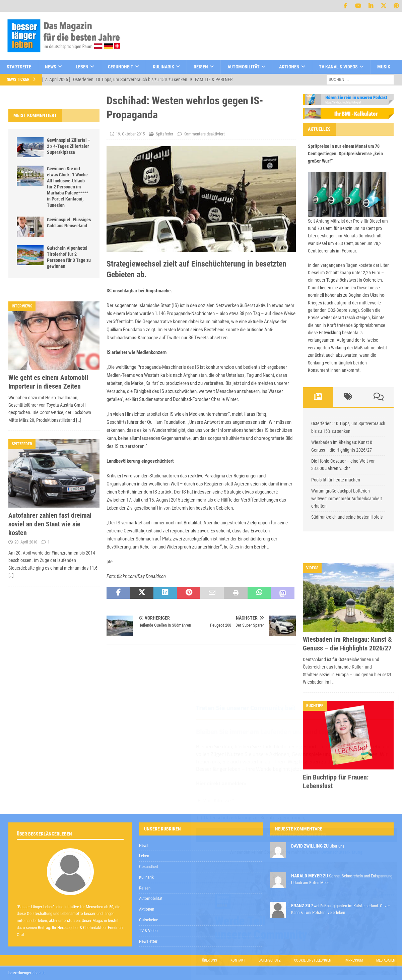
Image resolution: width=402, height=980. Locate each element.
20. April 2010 (26, 542)
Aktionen (289, 67)
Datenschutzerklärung (227, 818)
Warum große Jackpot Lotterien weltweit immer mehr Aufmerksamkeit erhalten (347, 498)
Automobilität (244, 67)
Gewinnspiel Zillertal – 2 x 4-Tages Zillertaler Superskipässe (69, 146)
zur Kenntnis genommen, (251, 818)
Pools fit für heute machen (336, 480)
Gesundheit (121, 67)
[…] (79, 420)
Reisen (201, 67)
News (51, 67)
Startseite (19, 67)
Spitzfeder (164, 134)
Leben (82, 67)
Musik (384, 67)
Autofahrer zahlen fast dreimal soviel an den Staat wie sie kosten (50, 524)
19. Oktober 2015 (130, 134)
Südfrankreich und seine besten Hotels (347, 517)
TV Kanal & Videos (338, 67)
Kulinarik (163, 67)
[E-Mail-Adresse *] (296, 801)
